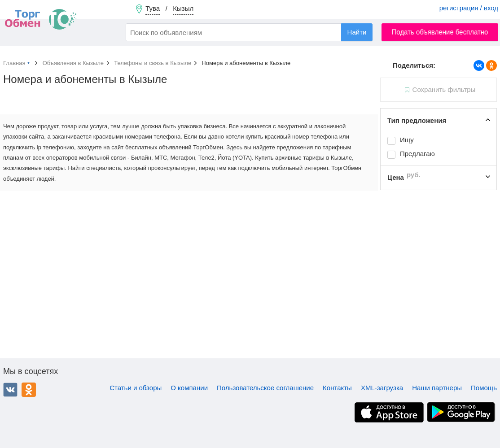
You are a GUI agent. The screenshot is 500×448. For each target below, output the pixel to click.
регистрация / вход (469, 8)
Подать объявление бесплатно (440, 32)
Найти (357, 32)
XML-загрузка (382, 388)
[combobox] (249, 32)
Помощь (484, 388)
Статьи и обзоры (136, 388)
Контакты (337, 388)
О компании (189, 388)
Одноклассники (29, 390)
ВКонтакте (10, 390)
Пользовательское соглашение (265, 388)
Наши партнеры (437, 388)
